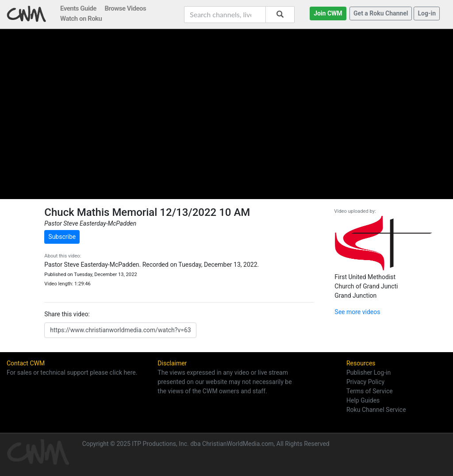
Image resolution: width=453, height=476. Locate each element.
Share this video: (67, 314)
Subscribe (62, 237)
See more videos (357, 312)
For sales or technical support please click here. (72, 372)
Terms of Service (370, 391)
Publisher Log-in (369, 372)
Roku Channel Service (376, 410)
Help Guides (363, 400)
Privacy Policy (365, 382)
